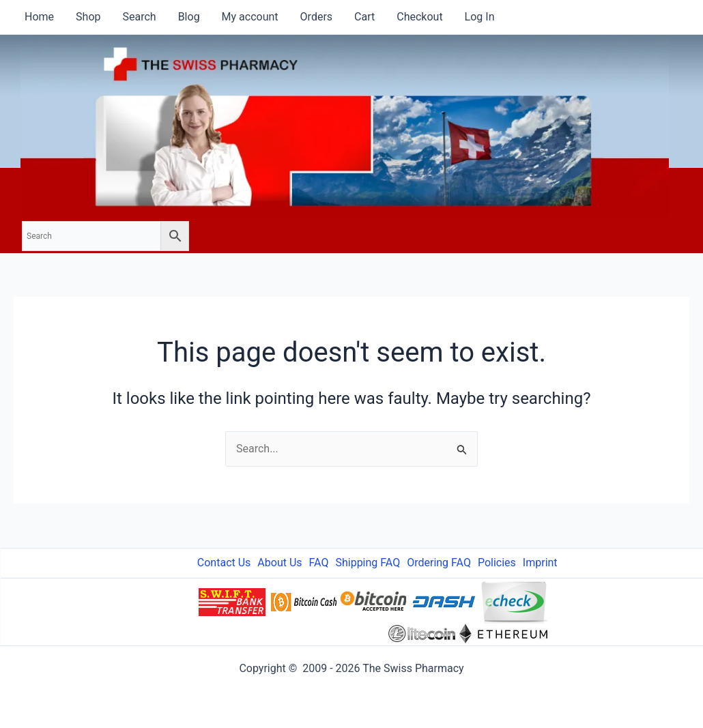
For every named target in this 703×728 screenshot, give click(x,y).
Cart (364, 17)
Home (39, 17)
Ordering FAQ (439, 563)
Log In (480, 17)
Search (139, 17)
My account (250, 17)
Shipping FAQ (368, 563)
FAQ (319, 563)
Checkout (419, 17)
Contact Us (224, 563)
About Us (279, 563)
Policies (497, 563)
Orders (316, 17)
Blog (189, 17)
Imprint (540, 563)
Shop (88, 17)
